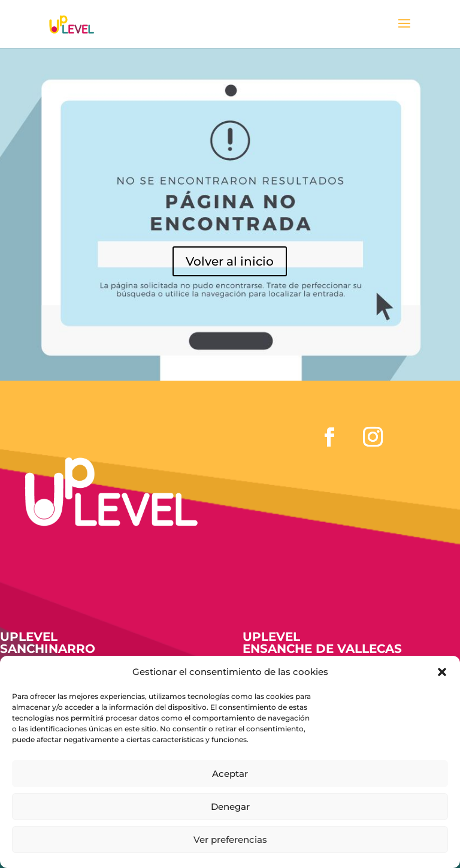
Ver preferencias (230, 840)
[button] (442, 672)
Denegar (230, 807)
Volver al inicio (230, 261)
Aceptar (230, 774)
